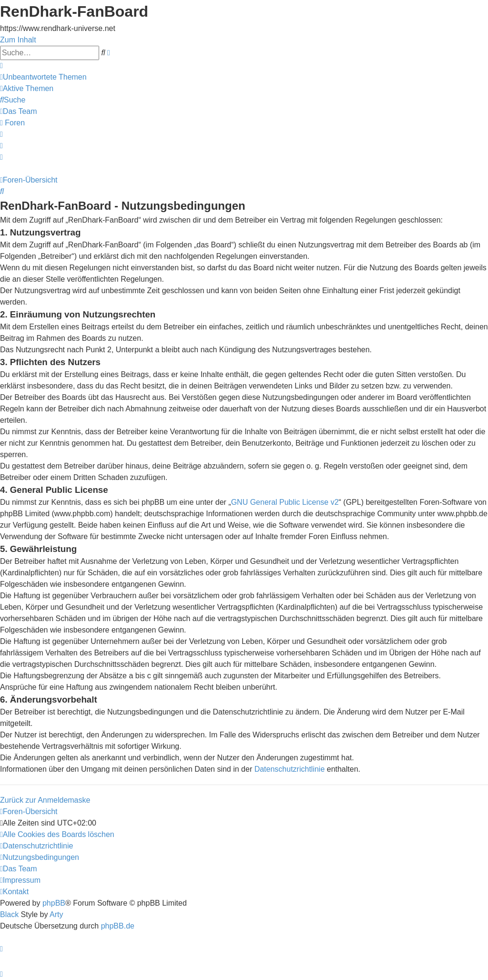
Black (9, 914)
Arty (56, 914)
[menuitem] (43, 77)
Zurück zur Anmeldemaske (45, 800)
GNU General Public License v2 (285, 502)
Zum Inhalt (18, 40)
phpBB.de (118, 926)
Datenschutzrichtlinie (290, 769)
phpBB (54, 903)
